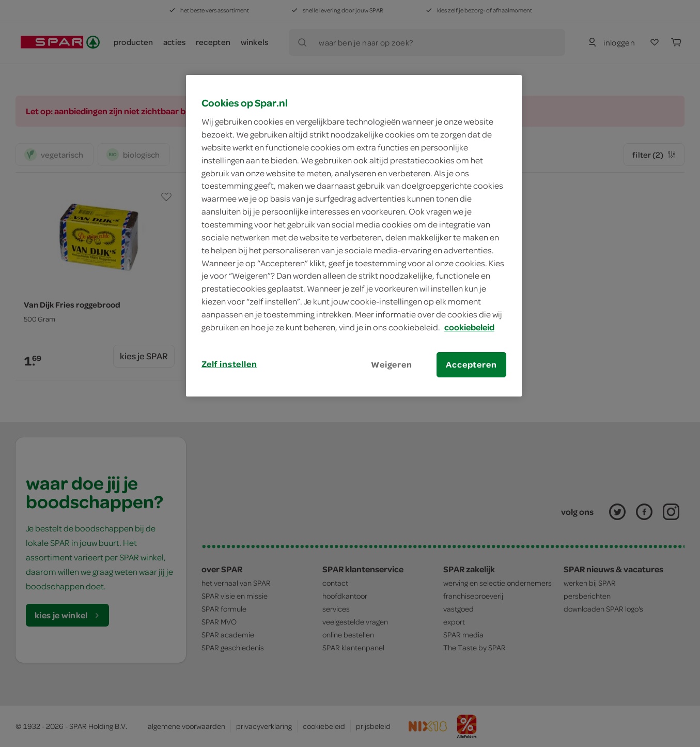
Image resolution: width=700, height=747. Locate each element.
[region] (354, 236)
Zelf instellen (229, 364)
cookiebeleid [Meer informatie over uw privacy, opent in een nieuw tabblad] (469, 327)
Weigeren (392, 364)
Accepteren (471, 364)
